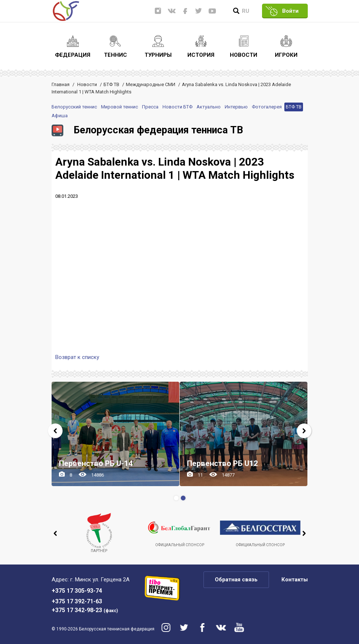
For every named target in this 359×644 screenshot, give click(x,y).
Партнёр (99, 533)
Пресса (150, 107)
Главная (61, 84)
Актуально (209, 107)
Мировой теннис (119, 107)
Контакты (295, 580)
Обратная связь (236, 580)
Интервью (236, 107)
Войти (290, 11)
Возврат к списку (77, 357)
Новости (87, 84)
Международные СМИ (151, 84)
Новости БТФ (177, 107)
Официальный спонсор (180, 530)
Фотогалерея (267, 107)
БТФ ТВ (111, 84)
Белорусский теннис (74, 107)
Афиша (60, 116)
